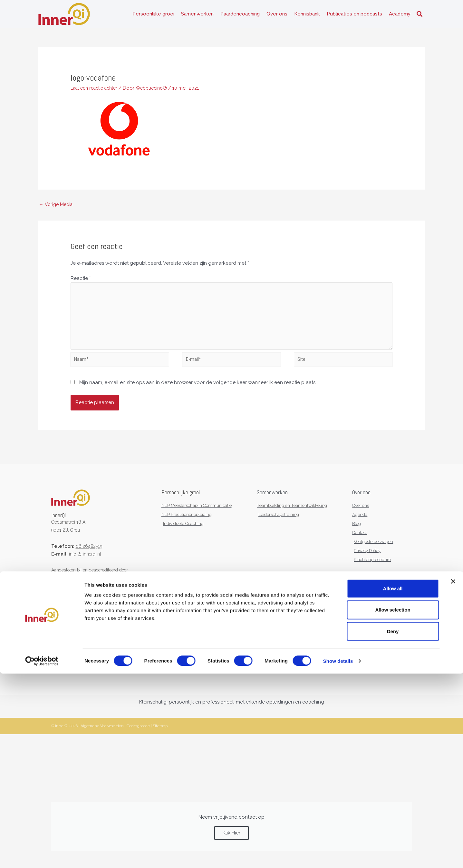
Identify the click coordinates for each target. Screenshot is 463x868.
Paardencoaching (240, 16)
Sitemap (160, 740)
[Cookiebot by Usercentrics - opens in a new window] (42, 855)
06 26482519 (89, 557)
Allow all (393, 783)
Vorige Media (57, 209)
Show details (338, 855)
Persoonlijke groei (153, 16)
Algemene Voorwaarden (102, 740)
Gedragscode (138, 740)
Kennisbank (307, 16)
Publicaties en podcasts (354, 16)
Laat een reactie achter (97, 92)
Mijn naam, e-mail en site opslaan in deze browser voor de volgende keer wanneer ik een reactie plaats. (198, 393)
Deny (393, 826)
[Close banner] (453, 776)
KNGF (80, 589)
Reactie (81, 283)
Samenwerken (197, 16)
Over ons (277, 16)
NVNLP (59, 589)
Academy (400, 16)
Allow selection (393, 804)
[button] (420, 16)
